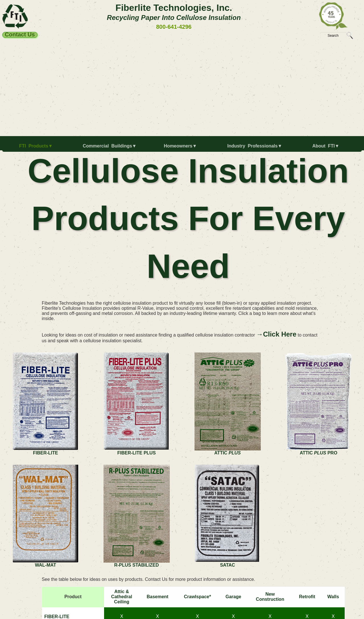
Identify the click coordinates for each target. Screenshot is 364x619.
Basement (158, 597)
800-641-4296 (174, 27)
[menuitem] (37, 148)
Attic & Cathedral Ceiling (122, 597)
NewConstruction (270, 597)
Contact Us (20, 35)
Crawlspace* (197, 597)
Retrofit (307, 597)
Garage (233, 597)
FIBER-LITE (57, 617)
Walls (333, 597)
